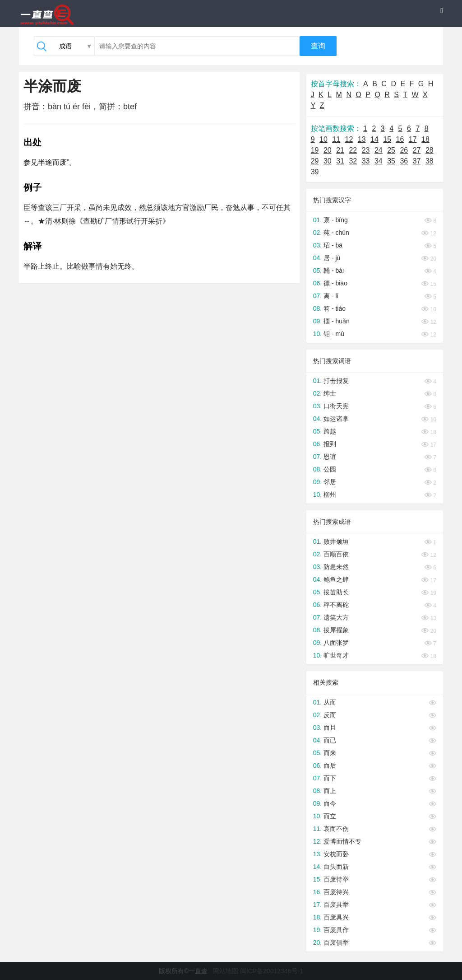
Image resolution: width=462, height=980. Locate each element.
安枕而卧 (336, 854)
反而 (330, 715)
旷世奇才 (336, 655)
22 (353, 150)
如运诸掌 (336, 419)
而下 (330, 778)
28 (430, 150)
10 (323, 139)
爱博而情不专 (342, 841)
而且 (330, 728)
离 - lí (331, 296)
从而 (330, 702)
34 (379, 161)
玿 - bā (333, 245)
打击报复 (336, 381)
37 (417, 161)
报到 (330, 444)
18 (425, 139)
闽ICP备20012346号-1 (272, 971)
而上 (330, 791)
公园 (330, 469)
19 (315, 150)
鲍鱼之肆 (336, 579)
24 (379, 150)
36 (404, 161)
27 (417, 150)
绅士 (330, 393)
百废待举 (336, 879)
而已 (330, 740)
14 (374, 139)
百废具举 (336, 905)
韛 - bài (334, 271)
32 (353, 161)
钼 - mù (334, 334)
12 (349, 139)
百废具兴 (336, 917)
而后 (330, 765)
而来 (330, 753)
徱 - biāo (335, 283)
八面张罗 (336, 643)
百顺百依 (336, 554)
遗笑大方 (336, 617)
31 (340, 161)
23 (366, 150)
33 (366, 161)
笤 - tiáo (335, 308)
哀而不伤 (336, 829)
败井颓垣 (336, 541)
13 (362, 139)
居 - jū (332, 258)
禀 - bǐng (336, 220)
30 (328, 161)
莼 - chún (336, 233)
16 (400, 139)
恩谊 (330, 457)
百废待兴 (336, 892)
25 (391, 150)
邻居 (330, 482)
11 (336, 139)
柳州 (330, 495)
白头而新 (336, 867)
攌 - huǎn (337, 321)
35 (391, 161)
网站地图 (226, 971)
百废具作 (336, 930)
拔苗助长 (336, 592)
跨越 (330, 431)
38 (430, 161)
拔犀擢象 (336, 630)
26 (404, 150)
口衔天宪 (336, 406)
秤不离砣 (336, 605)
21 (340, 150)
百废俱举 (336, 943)
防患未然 (336, 567)
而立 (330, 816)
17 (413, 139)
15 (387, 139)
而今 (330, 803)
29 (315, 161)
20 (328, 150)
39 (315, 172)
